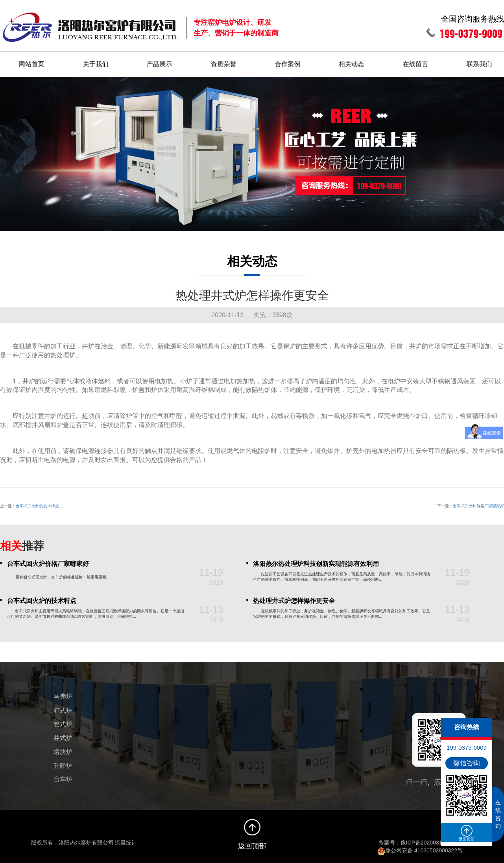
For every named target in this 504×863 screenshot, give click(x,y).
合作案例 (288, 61)
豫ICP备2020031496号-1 (431, 840)
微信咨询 (467, 763)
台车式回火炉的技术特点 (37, 503)
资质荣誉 (224, 61)
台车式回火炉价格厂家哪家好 (478, 503)
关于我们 (96, 61)
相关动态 (352, 61)
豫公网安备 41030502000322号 (420, 848)
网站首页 (31, 61)
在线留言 (416, 61)
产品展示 (160, 61)
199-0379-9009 (467, 748)
